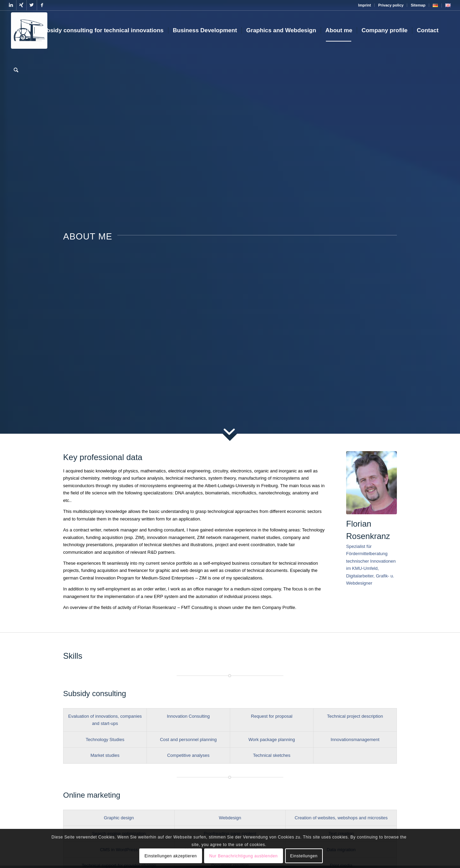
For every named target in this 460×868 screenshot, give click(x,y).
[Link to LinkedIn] (11, 5)
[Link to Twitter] (32, 5)
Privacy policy (391, 5)
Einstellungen (304, 856)
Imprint (364, 5)
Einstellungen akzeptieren (170, 856)
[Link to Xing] (21, 5)
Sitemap (418, 5)
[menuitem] (365, 5)
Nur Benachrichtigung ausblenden (243, 856)
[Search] (16, 70)
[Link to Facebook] (42, 5)
